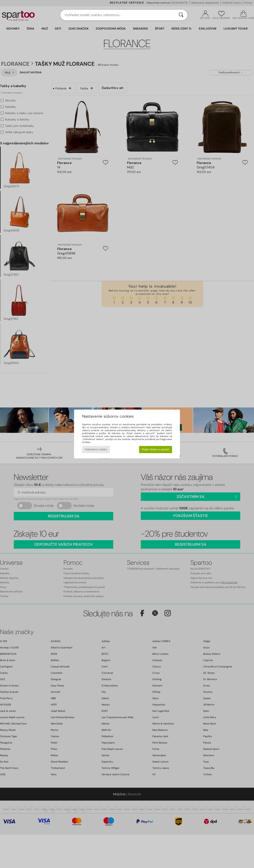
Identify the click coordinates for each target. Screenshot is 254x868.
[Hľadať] (181, 15)
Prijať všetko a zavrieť (155, 449)
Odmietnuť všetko (96, 449)
